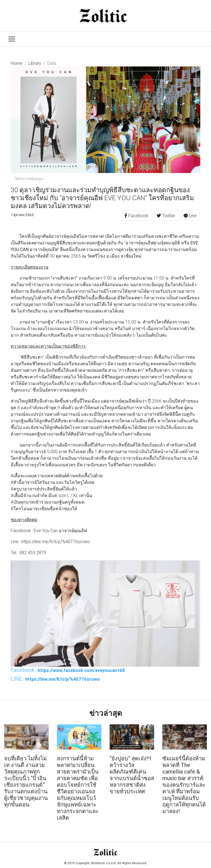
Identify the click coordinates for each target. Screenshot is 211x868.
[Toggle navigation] (12, 39)
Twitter (166, 216)
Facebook (137, 216)
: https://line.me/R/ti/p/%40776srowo (55, 679)
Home (16, 63)
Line (190, 216)
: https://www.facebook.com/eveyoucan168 (68, 670)
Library (35, 63)
